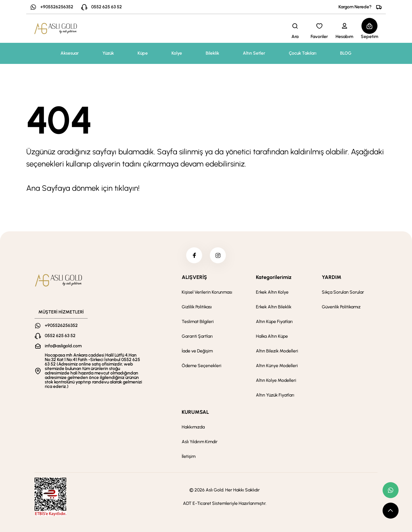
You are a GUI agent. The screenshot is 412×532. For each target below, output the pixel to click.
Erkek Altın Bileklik (274, 307)
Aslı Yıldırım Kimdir (200, 442)
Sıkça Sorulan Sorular (343, 292)
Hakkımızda (193, 427)
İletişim (189, 456)
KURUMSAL (195, 412)
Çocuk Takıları (303, 53)
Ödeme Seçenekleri (202, 366)
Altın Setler (254, 53)
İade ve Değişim (197, 351)
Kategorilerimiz (274, 277)
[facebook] (194, 255)
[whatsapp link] (391, 490)
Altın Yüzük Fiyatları (275, 395)
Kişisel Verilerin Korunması (207, 292)
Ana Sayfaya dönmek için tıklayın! (83, 188)
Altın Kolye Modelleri (276, 380)
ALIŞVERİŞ (194, 277)
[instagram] (218, 255)
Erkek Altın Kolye (272, 292)
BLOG (346, 53)
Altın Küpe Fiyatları (274, 322)
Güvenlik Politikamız (341, 307)
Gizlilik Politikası (197, 307)
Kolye (177, 53)
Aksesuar (70, 53)
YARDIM (332, 277)
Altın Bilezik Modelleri (277, 351)
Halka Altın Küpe (272, 336)
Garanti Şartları (197, 336)
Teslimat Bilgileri (198, 322)
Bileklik (212, 53)
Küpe (143, 53)
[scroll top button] (391, 511)
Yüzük (108, 53)
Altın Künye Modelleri (277, 366)
